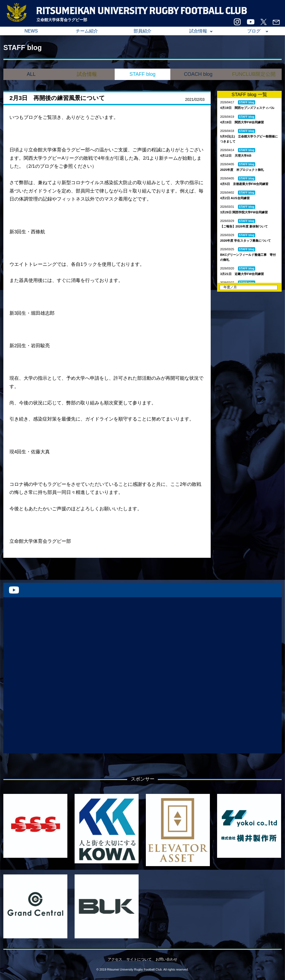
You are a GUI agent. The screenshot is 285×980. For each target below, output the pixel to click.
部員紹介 (142, 31)
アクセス (115, 959)
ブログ (254, 31)
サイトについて (139, 959)
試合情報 (198, 31)
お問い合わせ (166, 959)
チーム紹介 (87, 31)
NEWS (31, 31)
